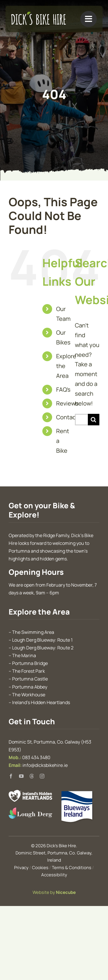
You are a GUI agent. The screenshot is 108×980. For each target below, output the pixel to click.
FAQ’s (63, 389)
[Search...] (81, 420)
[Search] (94, 420)
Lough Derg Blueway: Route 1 (42, 640)
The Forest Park (29, 671)
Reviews (67, 403)
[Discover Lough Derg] (30, 810)
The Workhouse (29, 695)
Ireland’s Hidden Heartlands (41, 702)
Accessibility (54, 875)
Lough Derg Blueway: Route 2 (43, 648)
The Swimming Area (33, 632)
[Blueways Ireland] (77, 793)
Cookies (40, 868)
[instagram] (42, 776)
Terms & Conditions (72, 868)
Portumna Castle (30, 679)
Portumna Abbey (30, 687)
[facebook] (11, 776)
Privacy (21, 868)
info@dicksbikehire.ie (45, 765)
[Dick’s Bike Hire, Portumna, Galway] (39, 14)
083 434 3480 (36, 757)
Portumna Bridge (30, 663)
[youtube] (21, 776)
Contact (67, 417)
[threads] (32, 776)
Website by (54, 892)
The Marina (24, 655)
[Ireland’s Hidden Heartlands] (30, 793)
